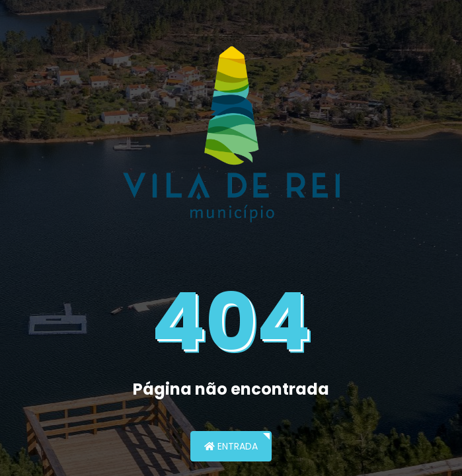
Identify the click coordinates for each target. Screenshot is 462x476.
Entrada (231, 446)
